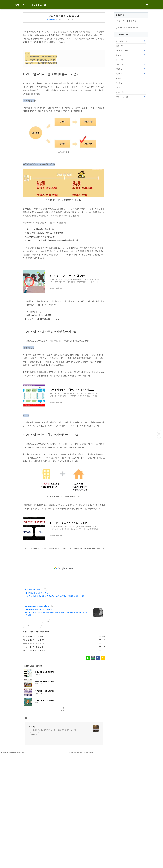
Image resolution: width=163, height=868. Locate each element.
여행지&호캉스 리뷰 (131, 50)
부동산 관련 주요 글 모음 (127, 21)
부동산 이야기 (52, 20)
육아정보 (131, 87)
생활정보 (131, 69)
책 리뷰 (131, 55)
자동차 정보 (131, 92)
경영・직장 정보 (131, 97)
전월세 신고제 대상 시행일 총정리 (35, 714)
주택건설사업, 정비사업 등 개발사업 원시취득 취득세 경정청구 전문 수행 (54, 659)
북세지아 (19, 5)
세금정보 (131, 74)
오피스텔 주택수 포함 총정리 (64, 16)
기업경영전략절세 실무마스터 (38, 673)
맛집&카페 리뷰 (131, 41)
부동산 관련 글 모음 (38, 5)
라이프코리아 (20, 865)
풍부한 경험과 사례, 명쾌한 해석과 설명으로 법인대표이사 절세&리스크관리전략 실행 (56, 677)
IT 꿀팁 (131, 78)
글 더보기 (64, 823)
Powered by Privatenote (8, 865)
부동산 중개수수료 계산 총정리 (34, 703)
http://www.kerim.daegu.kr (34, 653)
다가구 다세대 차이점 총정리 (33, 710)
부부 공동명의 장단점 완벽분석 (34, 707)
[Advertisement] (64, 43)
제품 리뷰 (131, 46)
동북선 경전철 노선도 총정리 (33, 700)
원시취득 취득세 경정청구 (37, 656)
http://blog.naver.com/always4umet (37, 669)
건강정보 (131, 83)
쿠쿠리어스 (62, 20)
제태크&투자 (131, 60)
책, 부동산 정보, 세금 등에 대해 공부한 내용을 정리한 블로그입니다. (52, 842)
